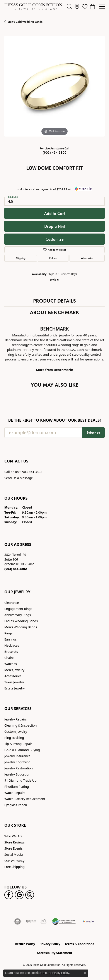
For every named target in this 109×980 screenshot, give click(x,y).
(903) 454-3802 (55, 153)
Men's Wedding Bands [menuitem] (21, 627)
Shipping (21, 258)
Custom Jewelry (16, 732)
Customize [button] (55, 239)
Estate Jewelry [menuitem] (14, 688)
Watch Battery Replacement (25, 799)
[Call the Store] (16, 569)
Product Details (54, 301)
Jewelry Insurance (17, 756)
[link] (77, 7)
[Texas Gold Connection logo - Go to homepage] (33, 7)
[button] (69, 7)
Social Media (14, 854)
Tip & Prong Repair (18, 744)
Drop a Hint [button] (55, 226)
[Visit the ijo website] (31, 921)
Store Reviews (14, 842)
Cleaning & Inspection (20, 725)
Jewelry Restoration (19, 768)
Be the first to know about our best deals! (55, 420)
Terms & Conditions (79, 944)
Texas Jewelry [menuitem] (14, 682)
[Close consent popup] (85, 973)
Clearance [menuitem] (12, 603)
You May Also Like (54, 385)
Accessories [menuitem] (13, 676)
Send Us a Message (19, 478)
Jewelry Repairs (15, 719)
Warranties (87, 258)
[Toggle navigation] (102, 7)
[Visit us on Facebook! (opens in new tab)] (9, 895)
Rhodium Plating (17, 787)
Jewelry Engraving (17, 762)
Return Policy (25, 944)
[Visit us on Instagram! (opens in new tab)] (30, 895)
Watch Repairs (15, 793)
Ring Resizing (14, 738)
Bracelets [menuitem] (11, 652)
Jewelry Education (17, 774)
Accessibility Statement (54, 953)
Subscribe (93, 432)
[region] (54, 86)
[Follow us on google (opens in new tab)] (19, 895)
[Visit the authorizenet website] (18, 921)
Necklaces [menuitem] (12, 645)
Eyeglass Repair (16, 805)
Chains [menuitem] (9, 658)
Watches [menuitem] (11, 664)
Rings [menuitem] (8, 633)
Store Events (14, 848)
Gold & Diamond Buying (22, 750)
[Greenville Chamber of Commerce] (64, 921)
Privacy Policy (50, 944)
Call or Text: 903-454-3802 (23, 472)
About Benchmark (54, 312)
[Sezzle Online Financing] (88, 921)
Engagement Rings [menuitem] (18, 609)
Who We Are (13, 836)
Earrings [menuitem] (10, 639)
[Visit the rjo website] (43, 921)
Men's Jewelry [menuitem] (14, 670)
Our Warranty (14, 861)
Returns (53, 258)
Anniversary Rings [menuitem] (18, 615)
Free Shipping (14, 867)
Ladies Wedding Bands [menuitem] (21, 621)
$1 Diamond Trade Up (20, 780)
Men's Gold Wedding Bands (25, 22)
